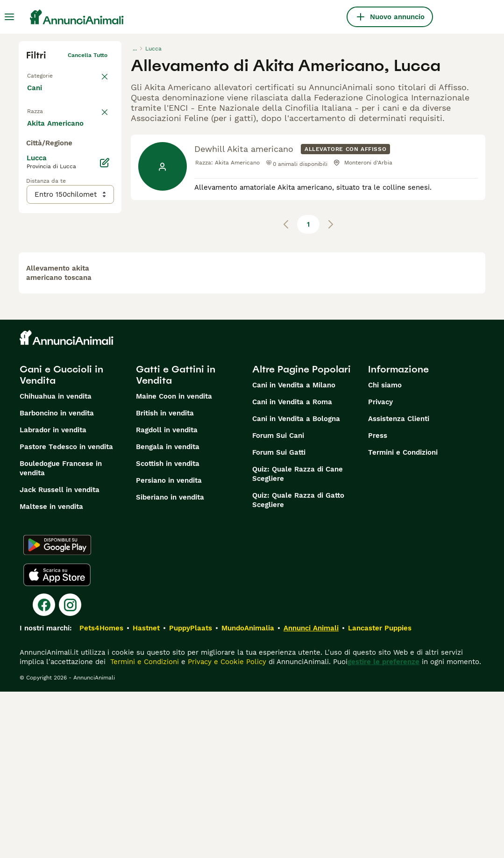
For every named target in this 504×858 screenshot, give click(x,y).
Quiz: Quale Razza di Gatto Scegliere (298, 666)
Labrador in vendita (53, 596)
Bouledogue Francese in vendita (61, 635)
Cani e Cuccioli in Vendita (61, 541)
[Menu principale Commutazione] (9, 17)
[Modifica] (105, 365)
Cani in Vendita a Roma (292, 568)
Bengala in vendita (168, 613)
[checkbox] (32, 161)
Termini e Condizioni (403, 619)
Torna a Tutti (44, 74)
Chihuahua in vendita (56, 563)
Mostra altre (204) (66, 324)
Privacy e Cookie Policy (226, 828)
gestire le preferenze (383, 828)
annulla (97, 115)
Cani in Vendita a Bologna (296, 585)
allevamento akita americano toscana (59, 439)
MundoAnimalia (248, 794)
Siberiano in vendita (170, 664)
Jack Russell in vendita (60, 656)
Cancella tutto (88, 55)
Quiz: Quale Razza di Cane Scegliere (298, 640)
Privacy (380, 568)
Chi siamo (385, 551)
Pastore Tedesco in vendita (66, 613)
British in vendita (165, 579)
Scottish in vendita (168, 630)
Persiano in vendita (169, 647)
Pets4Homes (101, 794)
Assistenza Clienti (399, 585)
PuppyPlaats (191, 794)
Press (378, 602)
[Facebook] (44, 771)
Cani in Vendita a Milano (294, 551)
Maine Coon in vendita (174, 563)
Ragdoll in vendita (167, 596)
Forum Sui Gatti (279, 619)
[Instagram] (70, 771)
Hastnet (146, 794)
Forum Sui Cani (278, 602)
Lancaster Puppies (380, 794)
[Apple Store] (57, 741)
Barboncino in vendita (57, 579)
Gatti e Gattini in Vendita (176, 541)
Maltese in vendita (51, 673)
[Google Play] (57, 711)
